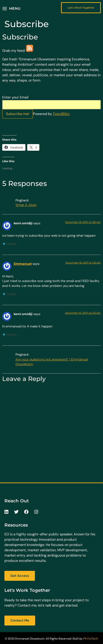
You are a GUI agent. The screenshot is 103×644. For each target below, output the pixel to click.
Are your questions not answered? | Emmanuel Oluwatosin (52, 362)
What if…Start (26, 205)
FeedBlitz (61, 114)
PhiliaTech (91, 638)
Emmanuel (23, 264)
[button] (11, 9)
